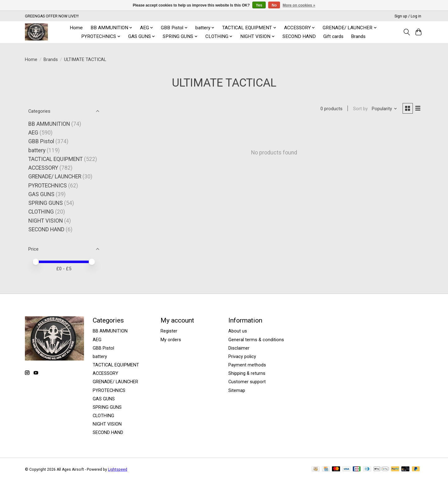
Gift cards (333, 36)
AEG (33, 133)
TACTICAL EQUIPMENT (56, 159)
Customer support (247, 382)
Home (76, 28)
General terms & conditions (256, 340)
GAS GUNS (41, 194)
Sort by (359, 109)
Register (169, 331)
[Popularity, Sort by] (384, 109)
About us (238, 331)
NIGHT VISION (46, 221)
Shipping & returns (247, 373)
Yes (259, 5)
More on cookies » (299, 5)
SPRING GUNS (46, 203)
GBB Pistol (41, 141)
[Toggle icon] (406, 32)
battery (37, 150)
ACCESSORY (43, 168)
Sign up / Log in (408, 16)
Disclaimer (239, 348)
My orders (171, 340)
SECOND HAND (299, 36)
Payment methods (247, 365)
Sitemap (237, 390)
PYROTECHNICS (48, 186)
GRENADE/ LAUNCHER (55, 177)
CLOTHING (41, 212)
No (274, 5)
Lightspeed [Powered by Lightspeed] (118, 469)
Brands (358, 36)
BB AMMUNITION (49, 124)
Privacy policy (242, 356)
